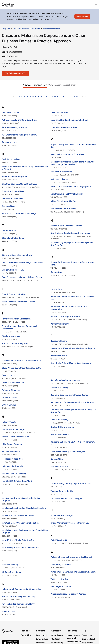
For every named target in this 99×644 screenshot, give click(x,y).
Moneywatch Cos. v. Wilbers (63, 209)
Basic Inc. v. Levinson (11, 159)
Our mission (57, 635)
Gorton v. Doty (8, 375)
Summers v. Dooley (59, 467)
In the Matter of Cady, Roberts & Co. (18, 540)
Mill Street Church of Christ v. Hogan (67, 194)
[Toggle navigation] (96, 4)
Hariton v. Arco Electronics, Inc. (16, 437)
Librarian (40, 643)
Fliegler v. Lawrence (11, 336)
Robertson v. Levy (59, 356)
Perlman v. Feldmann (60, 324)
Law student (42, 639)
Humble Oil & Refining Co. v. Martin (17, 481)
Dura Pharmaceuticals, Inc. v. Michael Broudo (22, 277)
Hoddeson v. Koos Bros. (12, 459)
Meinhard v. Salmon (59, 179)
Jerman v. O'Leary (10, 565)
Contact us (87, 635)
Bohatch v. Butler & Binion (13, 191)
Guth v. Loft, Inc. (9, 405)
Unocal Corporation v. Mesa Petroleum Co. (70, 523)
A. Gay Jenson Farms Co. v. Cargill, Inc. (19, 120)
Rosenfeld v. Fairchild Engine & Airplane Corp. (71, 363)
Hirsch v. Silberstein (11, 452)
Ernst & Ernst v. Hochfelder (14, 294)
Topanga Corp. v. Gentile (62, 491)
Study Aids (6, 29)
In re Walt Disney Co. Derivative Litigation (20, 523)
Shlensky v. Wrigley (59, 420)
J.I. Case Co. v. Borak (11, 572)
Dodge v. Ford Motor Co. (13, 270)
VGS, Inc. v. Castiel (59, 540)
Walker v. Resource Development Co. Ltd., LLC (71, 557)
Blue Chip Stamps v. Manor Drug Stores (20, 184)
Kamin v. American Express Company (19, 596)
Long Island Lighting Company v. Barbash (69, 120)
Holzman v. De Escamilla (13, 466)
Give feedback (89, 639)
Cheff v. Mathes (9, 231)
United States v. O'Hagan (62, 515)
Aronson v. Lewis (9, 142)
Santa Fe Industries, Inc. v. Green (65, 380)
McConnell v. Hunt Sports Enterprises (67, 154)
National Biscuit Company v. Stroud (66, 226)
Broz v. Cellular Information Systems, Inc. (20, 214)
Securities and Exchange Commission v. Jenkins (72, 402)
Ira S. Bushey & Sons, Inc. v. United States (20, 548)
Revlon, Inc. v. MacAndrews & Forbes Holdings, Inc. (73, 348)
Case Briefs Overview (21, 29)
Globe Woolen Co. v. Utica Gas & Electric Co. (22, 368)
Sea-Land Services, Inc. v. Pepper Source (69, 395)
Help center (87, 643)
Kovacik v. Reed (9, 611)
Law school (41, 635)
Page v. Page (56, 289)
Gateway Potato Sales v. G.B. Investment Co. (22, 360)
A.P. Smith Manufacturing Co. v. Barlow (19, 135)
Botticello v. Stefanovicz (13, 199)
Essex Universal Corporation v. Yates (18, 302)
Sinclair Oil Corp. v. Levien (62, 427)
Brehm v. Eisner (9, 206)
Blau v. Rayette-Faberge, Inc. (15, 177)
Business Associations (51, 29)
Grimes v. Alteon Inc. (11, 390)
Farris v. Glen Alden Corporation (16, 319)
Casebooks (36, 29)
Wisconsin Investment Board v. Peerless (68, 594)
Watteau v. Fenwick (59, 579)
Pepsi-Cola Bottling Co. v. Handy (65, 316)
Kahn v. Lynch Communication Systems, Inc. (22, 589)
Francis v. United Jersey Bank (15, 343)
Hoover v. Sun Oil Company (14, 474)
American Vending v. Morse (14, 127)
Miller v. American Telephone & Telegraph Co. (71, 187)
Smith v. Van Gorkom (60, 434)
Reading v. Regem (59, 341)
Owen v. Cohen (57, 272)
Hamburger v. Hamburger (13, 429)
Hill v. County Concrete (12, 444)
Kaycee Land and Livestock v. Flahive (19, 604)
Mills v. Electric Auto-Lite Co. (63, 201)
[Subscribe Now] (82, 16)
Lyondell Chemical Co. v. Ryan (64, 127)
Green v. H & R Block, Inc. (13, 383)
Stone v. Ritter (57, 459)
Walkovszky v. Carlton (61, 564)
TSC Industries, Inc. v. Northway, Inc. (67, 498)
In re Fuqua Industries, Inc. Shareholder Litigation (24, 508)
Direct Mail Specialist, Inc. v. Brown (17, 255)
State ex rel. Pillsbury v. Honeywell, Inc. (68, 452)
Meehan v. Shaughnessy (61, 172)
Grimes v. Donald (9, 398)
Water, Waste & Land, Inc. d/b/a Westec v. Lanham (73, 572)
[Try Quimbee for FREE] (15, 73)
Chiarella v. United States (13, 238)
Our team (56, 639)
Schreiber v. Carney (59, 388)
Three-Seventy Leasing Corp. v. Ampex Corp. (71, 484)
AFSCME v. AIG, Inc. (11, 113)
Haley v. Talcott (9, 422)
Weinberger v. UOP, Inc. (61, 587)
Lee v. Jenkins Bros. (59, 113)
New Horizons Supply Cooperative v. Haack (70, 233)
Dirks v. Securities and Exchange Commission (22, 262)
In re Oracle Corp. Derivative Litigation (19, 515)
